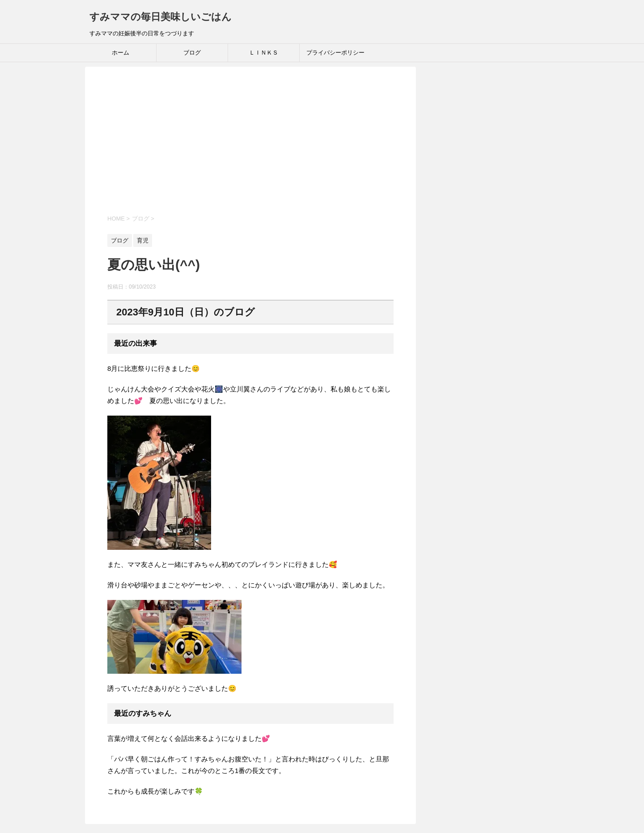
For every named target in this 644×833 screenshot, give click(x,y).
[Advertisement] (250, 147)
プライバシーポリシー (335, 53)
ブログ (192, 53)
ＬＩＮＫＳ (264, 53)
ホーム (121, 53)
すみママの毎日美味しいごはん (161, 17)
